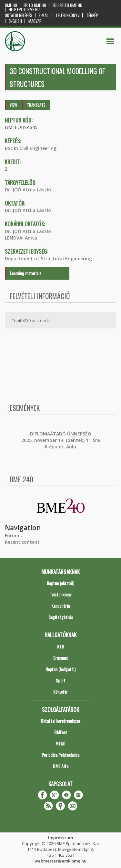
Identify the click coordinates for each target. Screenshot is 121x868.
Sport (61, 680)
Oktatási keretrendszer (60, 721)
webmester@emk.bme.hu (60, 861)
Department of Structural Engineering (48, 258)
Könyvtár (60, 692)
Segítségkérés (61, 617)
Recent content (22, 542)
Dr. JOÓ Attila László (28, 190)
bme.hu (11, 5)
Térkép (92, 15)
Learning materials (25, 273)
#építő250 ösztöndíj (30, 320)
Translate (36, 105)
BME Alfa (61, 766)
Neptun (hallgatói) (60, 669)
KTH (61, 646)
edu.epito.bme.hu (67, 5)
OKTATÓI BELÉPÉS (19, 15)
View (13, 105)
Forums (13, 536)
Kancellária (60, 606)
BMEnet (61, 732)
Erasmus (60, 658)
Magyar (35, 21)
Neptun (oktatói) (60, 583)
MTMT (61, 743)
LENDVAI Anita (21, 238)
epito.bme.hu (35, 5)
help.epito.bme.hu (24, 10)
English (15, 21)
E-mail (44, 15)
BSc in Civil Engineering (31, 148)
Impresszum (60, 838)
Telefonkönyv (68, 15)
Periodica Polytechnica (60, 755)
